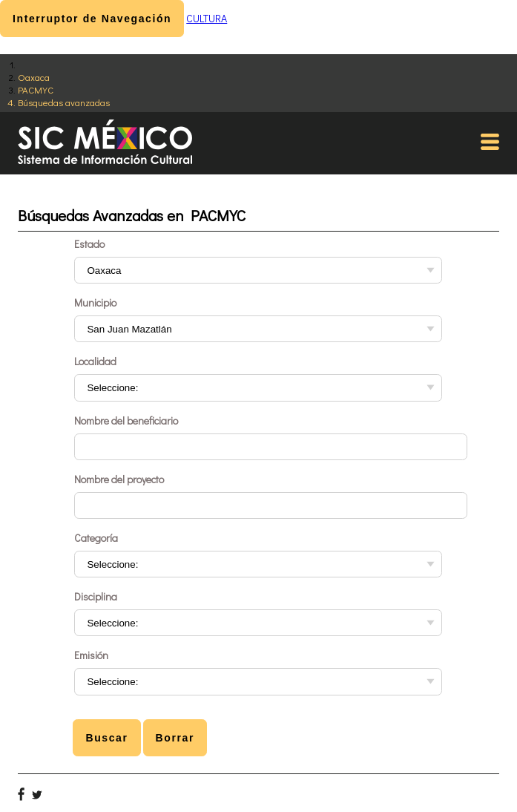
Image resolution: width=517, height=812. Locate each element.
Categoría (96, 538)
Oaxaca (34, 77)
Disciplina (96, 596)
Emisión (91, 655)
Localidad (95, 361)
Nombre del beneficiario (126, 420)
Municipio (95, 302)
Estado (89, 244)
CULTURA (207, 18)
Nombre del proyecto (119, 479)
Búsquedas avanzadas (64, 102)
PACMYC (36, 89)
